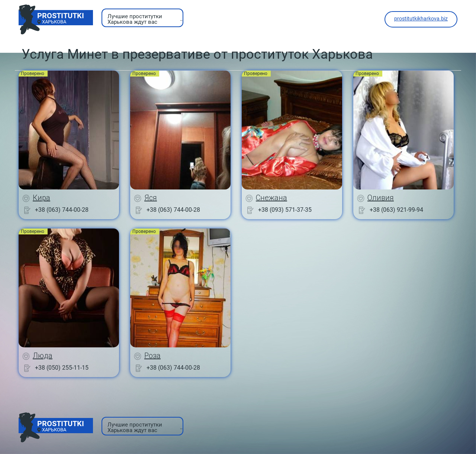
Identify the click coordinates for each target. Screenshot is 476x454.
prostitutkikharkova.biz (421, 19)
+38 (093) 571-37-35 (285, 210)
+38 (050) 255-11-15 (62, 368)
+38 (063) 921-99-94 (396, 210)
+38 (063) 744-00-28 (62, 210)
